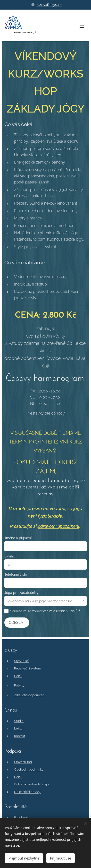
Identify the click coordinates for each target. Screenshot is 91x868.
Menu (82, 26)
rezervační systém (49, 5)
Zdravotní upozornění (58, 526)
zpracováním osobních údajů (55, 611)
